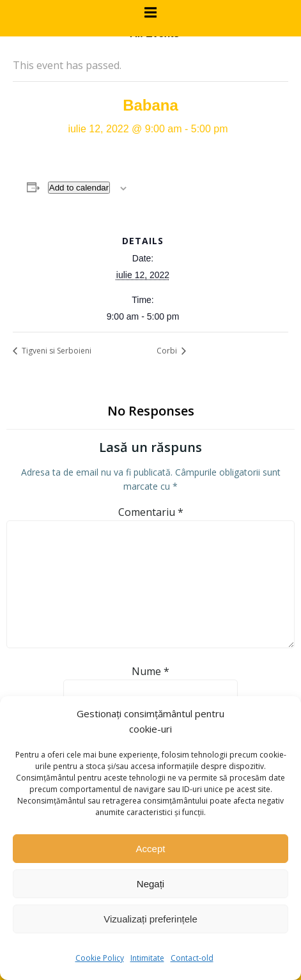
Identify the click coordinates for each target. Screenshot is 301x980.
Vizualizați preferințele (150, 919)
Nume (150, 671)
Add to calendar (79, 188)
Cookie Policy (100, 958)
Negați (150, 884)
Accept (151, 849)
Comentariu (151, 512)
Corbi (168, 351)
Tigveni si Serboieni (56, 351)
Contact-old (192, 958)
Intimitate (147, 958)
